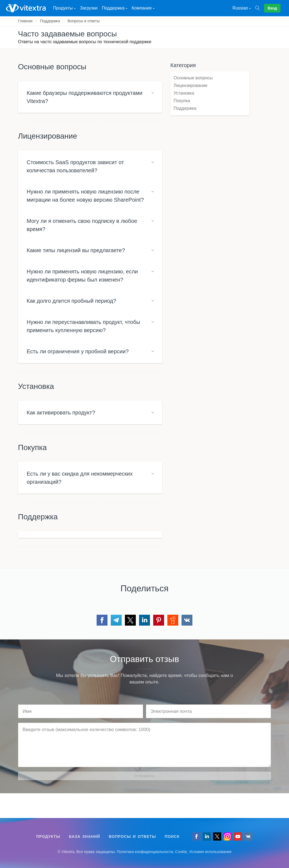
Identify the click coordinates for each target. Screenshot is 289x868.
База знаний (84, 836)
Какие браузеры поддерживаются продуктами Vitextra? (84, 97)
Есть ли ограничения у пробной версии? (78, 351)
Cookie (181, 852)
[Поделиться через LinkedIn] (144, 620)
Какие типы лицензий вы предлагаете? (76, 250)
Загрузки (89, 8)
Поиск (172, 836)
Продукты (48, 836)
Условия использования (210, 852)
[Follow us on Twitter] (217, 836)
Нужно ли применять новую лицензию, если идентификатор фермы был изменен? (82, 276)
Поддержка (50, 21)
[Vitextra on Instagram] (227, 836)
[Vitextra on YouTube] (238, 836)
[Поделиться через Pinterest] (159, 620)
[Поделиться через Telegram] (116, 620)
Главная (25, 21)
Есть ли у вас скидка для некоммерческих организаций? (80, 478)
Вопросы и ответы (84, 21)
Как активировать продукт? (61, 413)
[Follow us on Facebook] (196, 836)
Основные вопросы (193, 78)
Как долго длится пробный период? (71, 301)
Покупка (182, 101)
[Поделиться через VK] (187, 620)
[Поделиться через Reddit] (173, 620)
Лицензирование (190, 85)
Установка (184, 93)
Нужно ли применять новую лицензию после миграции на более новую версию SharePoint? (85, 196)
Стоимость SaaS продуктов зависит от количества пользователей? (75, 166)
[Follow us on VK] (248, 836)
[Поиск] (260, 8)
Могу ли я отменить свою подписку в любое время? (82, 225)
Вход (272, 8)
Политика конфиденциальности (145, 852)
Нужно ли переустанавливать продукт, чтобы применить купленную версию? (83, 326)
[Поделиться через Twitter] (130, 620)
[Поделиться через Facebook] (102, 620)
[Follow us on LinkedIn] (207, 836)
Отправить (144, 776)
